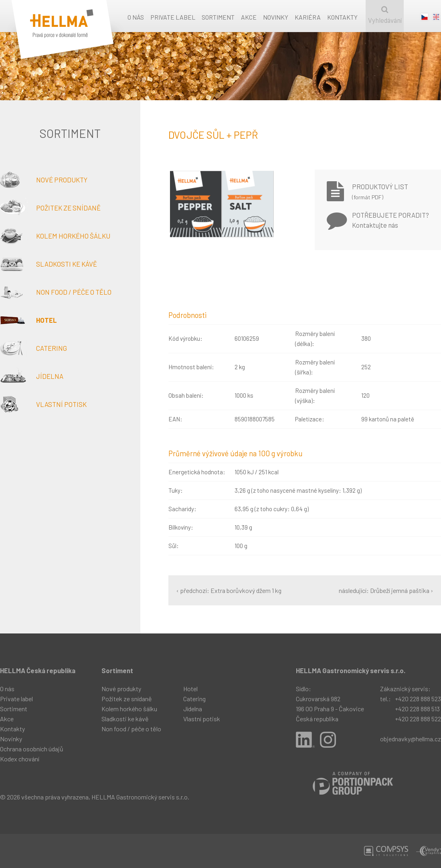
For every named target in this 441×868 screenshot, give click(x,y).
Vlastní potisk (43, 404)
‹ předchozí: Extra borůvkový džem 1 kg (229, 590)
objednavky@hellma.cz (411, 739)
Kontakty (342, 17)
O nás (136, 17)
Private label (173, 17)
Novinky (276, 17)
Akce (249, 17)
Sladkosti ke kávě (49, 264)
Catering (33, 348)
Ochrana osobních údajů (32, 749)
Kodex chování (20, 759)
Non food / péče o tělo (56, 292)
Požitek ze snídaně (50, 208)
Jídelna (32, 376)
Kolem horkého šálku (55, 236)
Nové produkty (44, 180)
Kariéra (308, 17)
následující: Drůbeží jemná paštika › (386, 590)
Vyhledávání (385, 15)
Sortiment (218, 17)
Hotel (28, 320)
